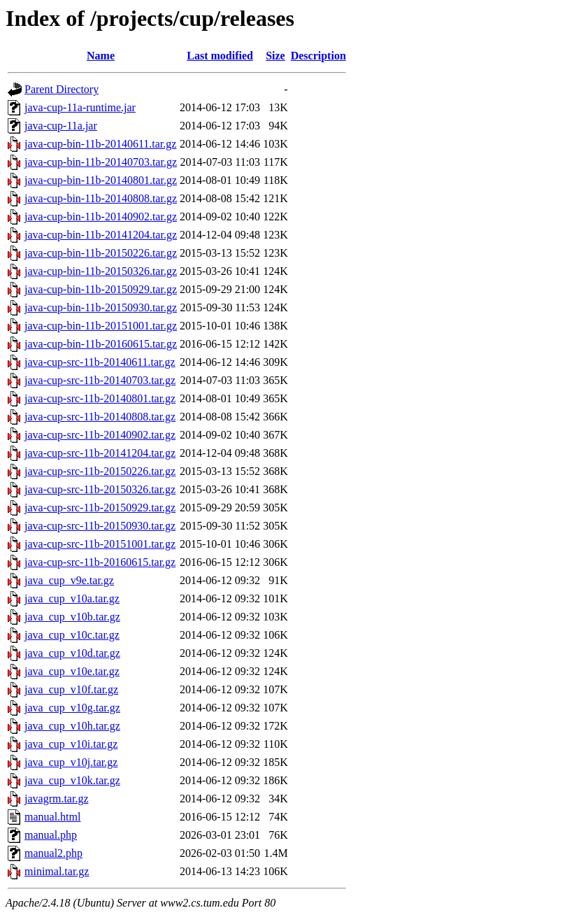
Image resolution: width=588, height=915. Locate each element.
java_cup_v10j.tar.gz (71, 762)
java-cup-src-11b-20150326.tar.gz (100, 489)
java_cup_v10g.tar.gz (72, 708)
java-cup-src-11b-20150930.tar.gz (100, 526)
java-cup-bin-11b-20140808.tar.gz (101, 198)
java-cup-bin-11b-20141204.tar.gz (101, 235)
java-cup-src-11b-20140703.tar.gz (100, 380)
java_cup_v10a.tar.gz (72, 598)
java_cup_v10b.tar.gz (72, 617)
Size (275, 56)
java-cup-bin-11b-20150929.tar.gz (101, 289)
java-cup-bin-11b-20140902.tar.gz (101, 217)
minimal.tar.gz (57, 871)
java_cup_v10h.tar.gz (72, 726)
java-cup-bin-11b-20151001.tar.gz (101, 326)
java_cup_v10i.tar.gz (71, 744)
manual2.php (53, 853)
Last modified (220, 56)
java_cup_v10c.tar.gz (72, 635)
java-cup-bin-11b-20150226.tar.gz (101, 253)
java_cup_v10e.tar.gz (72, 671)
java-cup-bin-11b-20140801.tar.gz (101, 180)
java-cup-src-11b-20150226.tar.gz (100, 471)
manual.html (52, 817)
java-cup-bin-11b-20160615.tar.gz (101, 344)
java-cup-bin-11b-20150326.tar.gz (101, 271)
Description (318, 56)
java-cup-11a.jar (61, 126)
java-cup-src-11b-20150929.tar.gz (100, 508)
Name (101, 56)
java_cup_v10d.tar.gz (72, 653)
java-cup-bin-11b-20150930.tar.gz (101, 307)
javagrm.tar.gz (57, 799)
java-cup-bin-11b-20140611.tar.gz (100, 144)
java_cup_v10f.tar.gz (71, 689)
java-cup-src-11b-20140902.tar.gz (100, 435)
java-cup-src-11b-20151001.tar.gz (100, 544)
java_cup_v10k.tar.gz (72, 780)
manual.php (51, 835)
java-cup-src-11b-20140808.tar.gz (100, 417)
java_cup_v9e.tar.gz (69, 580)
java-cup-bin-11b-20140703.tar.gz (101, 162)
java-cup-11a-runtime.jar (80, 107)
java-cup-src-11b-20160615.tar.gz (100, 562)
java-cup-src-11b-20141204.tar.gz (100, 453)
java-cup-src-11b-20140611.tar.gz (100, 362)
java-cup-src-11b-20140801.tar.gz (100, 398)
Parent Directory (62, 89)
